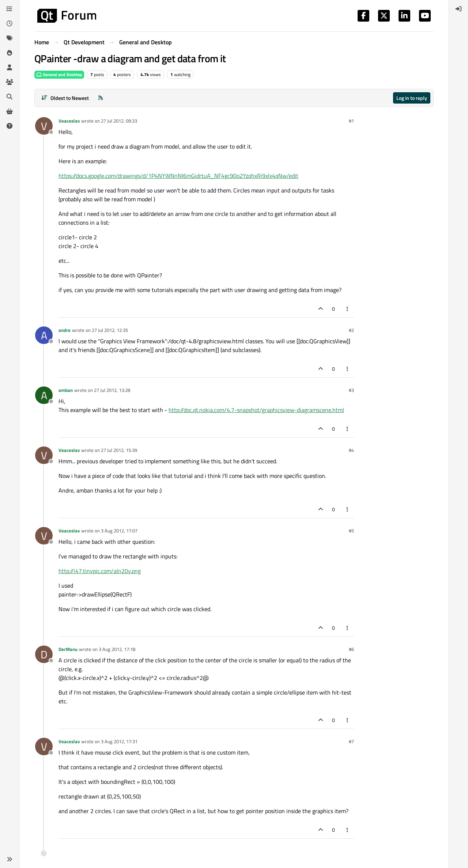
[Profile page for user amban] (44, 395)
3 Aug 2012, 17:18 (117, 649)
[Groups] (10, 82)
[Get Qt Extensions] (10, 111)
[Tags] (10, 38)
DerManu (68, 649)
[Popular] (10, 53)
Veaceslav (69, 121)
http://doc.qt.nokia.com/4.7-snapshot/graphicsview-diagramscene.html (256, 410)
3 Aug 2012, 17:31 (119, 741)
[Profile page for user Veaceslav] (44, 126)
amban (66, 390)
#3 (351, 390)
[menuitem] (458, 9)
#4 (351, 450)
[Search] (10, 97)
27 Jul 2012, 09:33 (119, 121)
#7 (351, 741)
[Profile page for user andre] (44, 335)
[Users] (10, 67)
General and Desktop (59, 74)
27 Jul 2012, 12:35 (110, 330)
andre (65, 330)
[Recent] (10, 23)
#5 (351, 531)
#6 (351, 649)
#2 (351, 330)
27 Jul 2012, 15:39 (119, 450)
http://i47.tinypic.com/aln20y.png (100, 571)
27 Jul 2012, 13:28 (112, 390)
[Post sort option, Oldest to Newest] (65, 98)
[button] (10, 859)
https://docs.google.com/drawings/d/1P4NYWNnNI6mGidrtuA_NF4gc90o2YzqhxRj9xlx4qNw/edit (178, 176)
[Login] (458, 9)
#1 (351, 121)
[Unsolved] (10, 126)
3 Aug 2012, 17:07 (119, 531)
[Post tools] (348, 309)
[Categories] (10, 9)
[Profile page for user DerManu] (44, 654)
